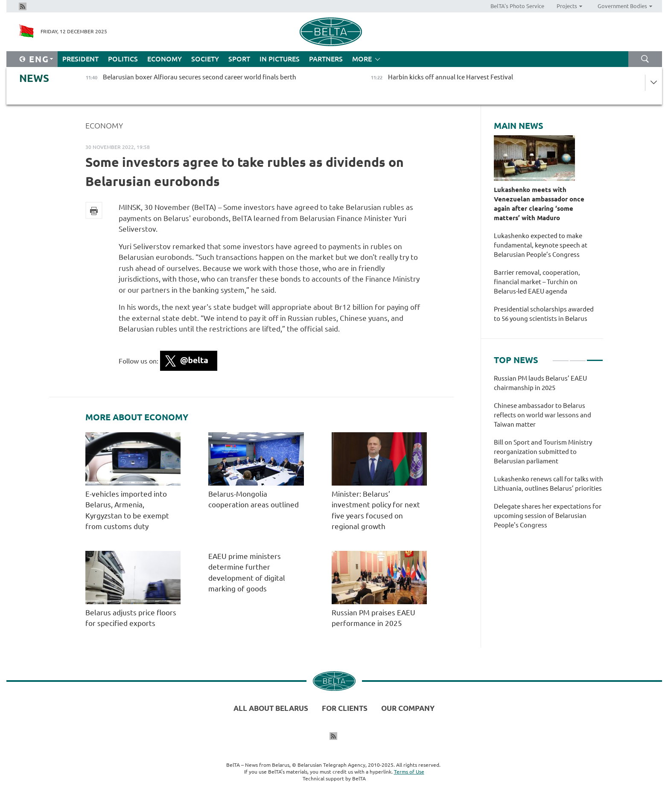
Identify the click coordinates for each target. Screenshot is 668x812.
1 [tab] (561, 357)
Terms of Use (409, 772)
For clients (345, 708)
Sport (239, 59)
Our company (408, 708)
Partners (326, 59)
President (80, 59)
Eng (39, 59)
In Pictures (280, 59)
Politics (123, 59)
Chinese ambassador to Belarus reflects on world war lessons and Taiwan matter (543, 415)
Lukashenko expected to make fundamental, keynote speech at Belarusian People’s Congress (541, 245)
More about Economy (137, 417)
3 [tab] (595, 357)
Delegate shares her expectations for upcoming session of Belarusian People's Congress (548, 516)
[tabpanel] (548, 456)
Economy (165, 59)
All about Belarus (271, 708)
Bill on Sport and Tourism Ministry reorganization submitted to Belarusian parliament (543, 452)
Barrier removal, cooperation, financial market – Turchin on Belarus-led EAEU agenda (537, 282)
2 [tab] (578, 357)
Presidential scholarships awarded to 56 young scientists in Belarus (544, 314)
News (34, 78)
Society (205, 59)
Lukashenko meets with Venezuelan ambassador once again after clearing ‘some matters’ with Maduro (539, 204)
